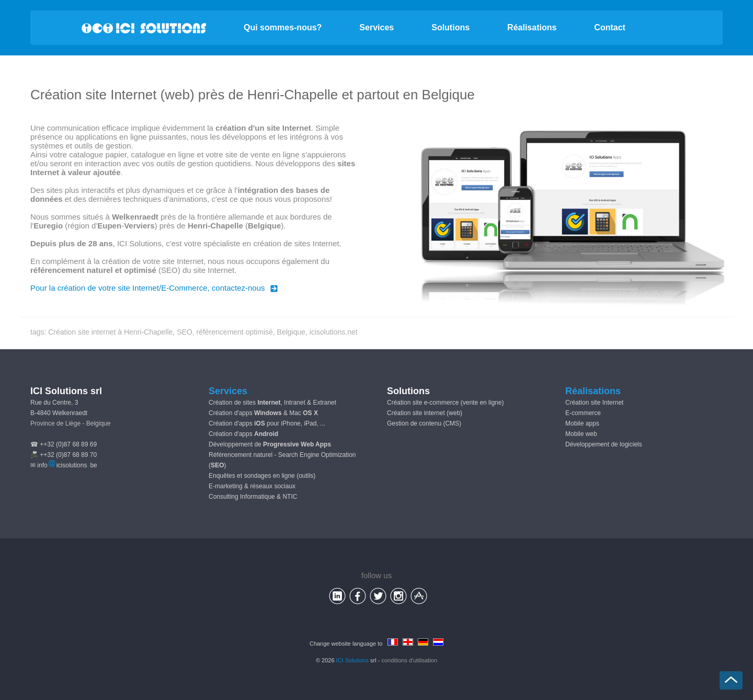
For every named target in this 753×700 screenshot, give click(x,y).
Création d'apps (243, 434)
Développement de (270, 444)
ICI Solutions (352, 660)
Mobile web (581, 434)
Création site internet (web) (425, 413)
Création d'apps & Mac (263, 413)
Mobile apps (582, 423)
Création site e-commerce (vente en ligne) (445, 403)
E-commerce (583, 413)
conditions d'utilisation (409, 660)
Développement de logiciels (604, 444)
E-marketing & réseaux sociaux (252, 486)
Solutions (450, 27)
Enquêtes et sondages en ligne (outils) (262, 476)
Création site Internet (594, 403)
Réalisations (532, 27)
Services (376, 27)
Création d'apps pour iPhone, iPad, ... (267, 423)
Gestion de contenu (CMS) (424, 423)
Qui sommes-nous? (283, 27)
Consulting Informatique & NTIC (253, 497)
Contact (610, 27)
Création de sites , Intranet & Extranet (272, 403)
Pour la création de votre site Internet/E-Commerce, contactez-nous (154, 288)
